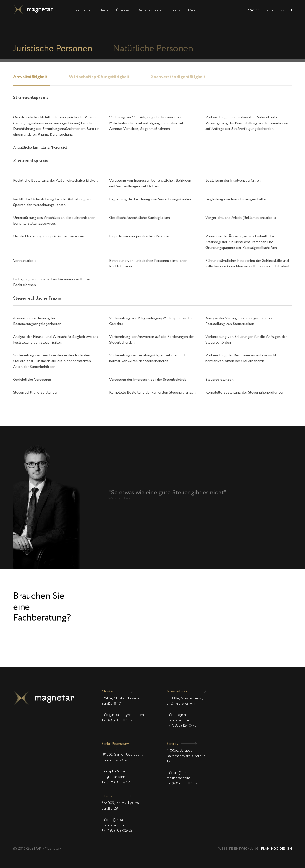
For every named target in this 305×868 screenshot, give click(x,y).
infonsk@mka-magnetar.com (179, 718)
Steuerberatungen (219, 380)
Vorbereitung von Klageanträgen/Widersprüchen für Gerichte (151, 321)
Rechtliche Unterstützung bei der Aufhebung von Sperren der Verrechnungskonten (53, 202)
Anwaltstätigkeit (30, 77)
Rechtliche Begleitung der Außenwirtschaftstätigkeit (55, 181)
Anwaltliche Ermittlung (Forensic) (40, 148)
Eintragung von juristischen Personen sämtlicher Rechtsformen (148, 264)
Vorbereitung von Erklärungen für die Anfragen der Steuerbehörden (246, 340)
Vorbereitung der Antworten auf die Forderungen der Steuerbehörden (152, 340)
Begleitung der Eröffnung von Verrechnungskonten (150, 199)
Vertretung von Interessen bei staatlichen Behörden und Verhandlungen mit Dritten (150, 184)
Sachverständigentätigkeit (178, 77)
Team (104, 10)
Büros (176, 10)
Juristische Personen (53, 49)
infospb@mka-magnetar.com (114, 774)
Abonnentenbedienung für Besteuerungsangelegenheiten (37, 321)
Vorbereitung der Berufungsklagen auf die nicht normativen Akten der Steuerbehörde (147, 358)
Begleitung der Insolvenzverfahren (233, 181)
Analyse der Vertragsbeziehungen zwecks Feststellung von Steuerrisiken (239, 321)
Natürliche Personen (153, 49)
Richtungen (84, 10)
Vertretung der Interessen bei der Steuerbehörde (148, 380)
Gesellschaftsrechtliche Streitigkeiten (140, 218)
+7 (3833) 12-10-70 (182, 726)
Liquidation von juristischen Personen (140, 236)
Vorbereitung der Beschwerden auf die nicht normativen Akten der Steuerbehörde (241, 358)
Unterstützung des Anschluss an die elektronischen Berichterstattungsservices (54, 221)
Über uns (123, 10)
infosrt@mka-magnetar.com (178, 776)
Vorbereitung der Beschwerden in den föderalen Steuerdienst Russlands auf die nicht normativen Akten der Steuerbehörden (52, 361)
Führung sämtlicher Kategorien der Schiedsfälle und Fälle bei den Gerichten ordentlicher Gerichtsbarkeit (247, 264)
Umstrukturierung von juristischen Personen (49, 236)
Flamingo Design (276, 849)
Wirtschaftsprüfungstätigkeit (99, 77)
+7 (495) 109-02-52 (259, 10)
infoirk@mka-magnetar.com (113, 822)
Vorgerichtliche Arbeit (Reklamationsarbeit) (241, 218)
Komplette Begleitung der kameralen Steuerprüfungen (152, 393)
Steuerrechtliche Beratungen (36, 393)
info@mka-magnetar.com (123, 715)
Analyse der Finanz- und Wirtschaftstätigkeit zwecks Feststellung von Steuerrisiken (56, 340)
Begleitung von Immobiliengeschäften (236, 199)
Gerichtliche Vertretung (32, 380)
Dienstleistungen (150, 10)
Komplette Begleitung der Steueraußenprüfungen (245, 393)
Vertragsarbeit (24, 261)
